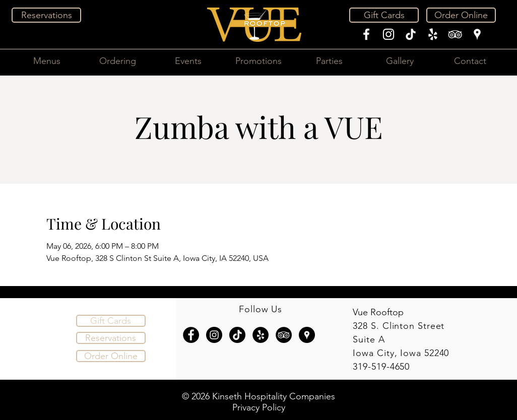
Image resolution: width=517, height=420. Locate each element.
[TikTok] (411, 34)
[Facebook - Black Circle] (191, 335)
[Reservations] (46, 15)
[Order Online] (461, 15)
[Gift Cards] (384, 15)
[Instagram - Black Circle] (214, 335)
